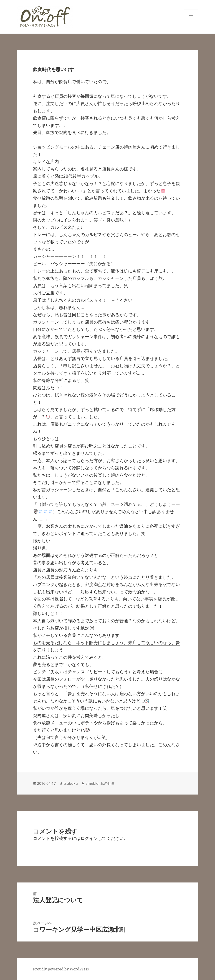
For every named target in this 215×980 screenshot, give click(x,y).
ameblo (92, 783)
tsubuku (71, 783)
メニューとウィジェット (191, 24)
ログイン (89, 838)
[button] (45, 17)
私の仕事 (108, 783)
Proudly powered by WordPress (61, 969)
